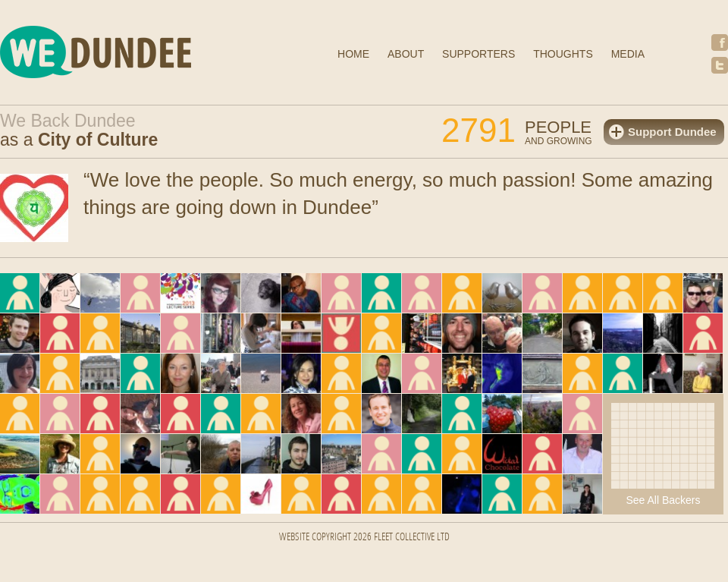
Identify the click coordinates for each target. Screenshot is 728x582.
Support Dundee (672, 132)
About (406, 54)
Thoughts (563, 54)
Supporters (479, 54)
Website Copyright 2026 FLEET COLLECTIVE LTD (364, 538)
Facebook (720, 42)
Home (353, 54)
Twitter (720, 65)
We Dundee (133, 54)
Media (628, 54)
